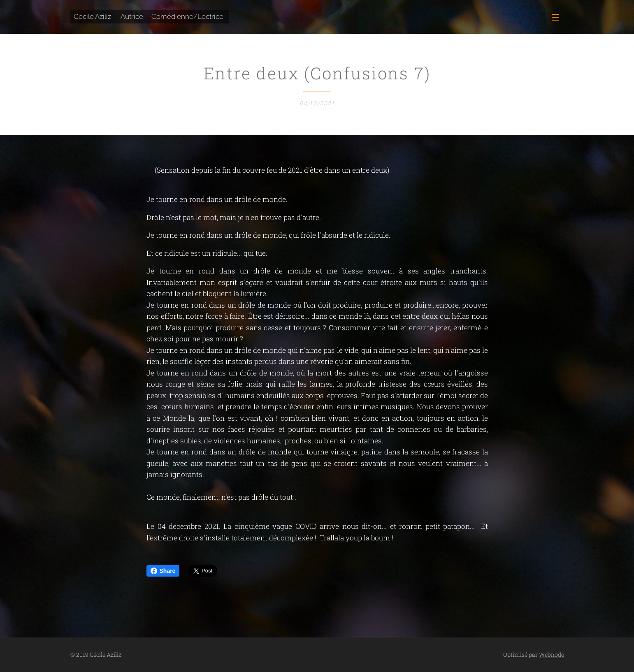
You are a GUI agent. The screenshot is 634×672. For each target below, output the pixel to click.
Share (163, 571)
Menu (555, 17)
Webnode (552, 655)
